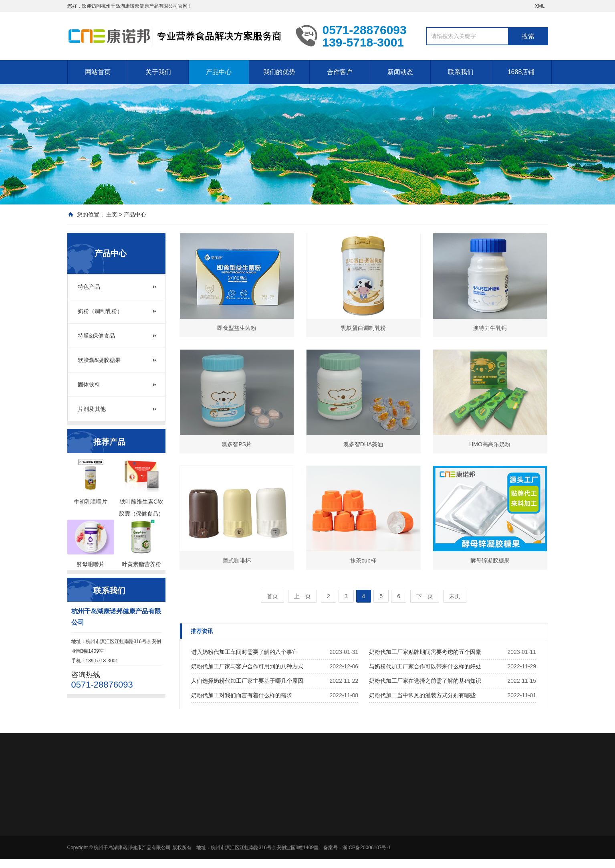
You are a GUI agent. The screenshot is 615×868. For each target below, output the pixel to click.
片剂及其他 (92, 409)
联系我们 (461, 72)
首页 (272, 596)
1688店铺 (521, 72)
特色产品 (89, 287)
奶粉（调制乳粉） (100, 311)
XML (540, 6)
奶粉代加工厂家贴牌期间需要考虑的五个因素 (425, 652)
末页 (455, 596)
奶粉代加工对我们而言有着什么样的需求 (242, 695)
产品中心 (219, 72)
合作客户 (340, 72)
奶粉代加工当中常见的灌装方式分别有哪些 (422, 695)
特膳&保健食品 (96, 336)
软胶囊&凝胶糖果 (99, 360)
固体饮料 (89, 384)
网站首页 (98, 72)
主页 (112, 214)
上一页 (302, 596)
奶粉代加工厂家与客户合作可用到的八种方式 (247, 666)
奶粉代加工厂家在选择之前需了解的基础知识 (425, 681)
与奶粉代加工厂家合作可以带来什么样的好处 (425, 666)
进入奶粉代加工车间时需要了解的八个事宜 (244, 652)
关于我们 (158, 72)
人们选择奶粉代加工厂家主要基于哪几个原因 (247, 681)
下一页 (425, 596)
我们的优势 (279, 72)
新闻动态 (400, 72)
